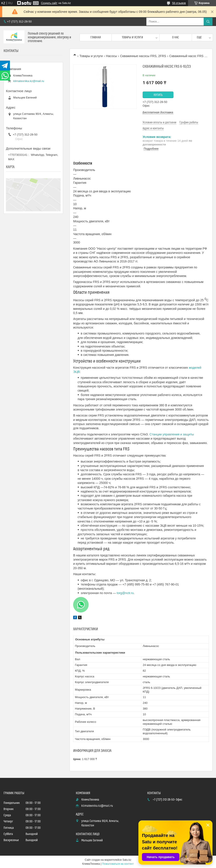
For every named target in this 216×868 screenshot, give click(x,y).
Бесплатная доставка (158, 112)
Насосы (112, 56)
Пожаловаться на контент (118, 864)
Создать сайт (49, 3)
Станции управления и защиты (172, 434)
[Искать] (208, 22)
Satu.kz (127, 860)
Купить (158, 95)
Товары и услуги (132, 37)
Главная (96, 37)
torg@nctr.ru (125, 593)
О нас (176, 37)
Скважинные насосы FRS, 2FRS (143, 56)
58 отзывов (179, 3)
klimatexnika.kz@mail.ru (29, 81)
